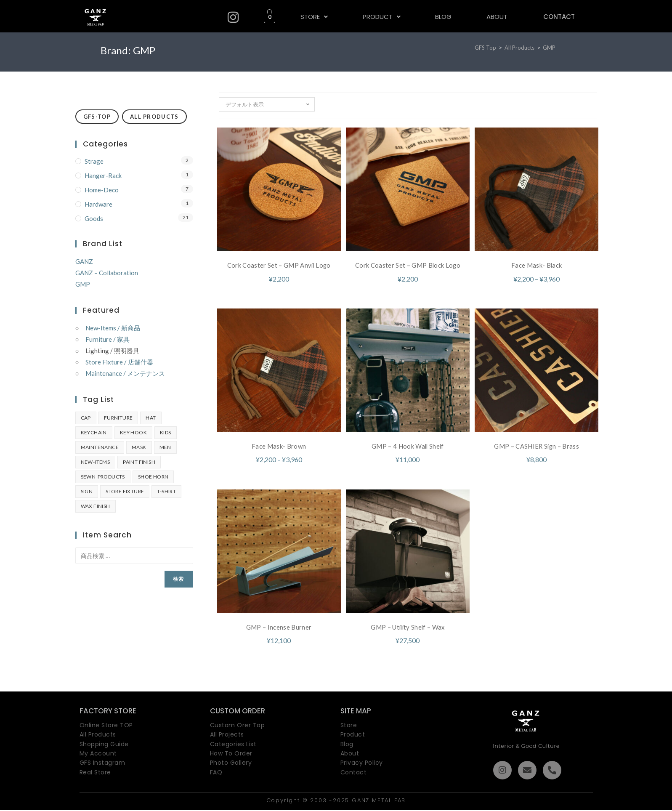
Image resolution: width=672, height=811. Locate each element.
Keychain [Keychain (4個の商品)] (94, 432)
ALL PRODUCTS (154, 117)
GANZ (84, 261)
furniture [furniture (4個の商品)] (118, 418)
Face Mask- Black (537, 265)
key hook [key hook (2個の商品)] (133, 432)
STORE (314, 17)
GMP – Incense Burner (279, 629)
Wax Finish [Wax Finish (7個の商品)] (96, 506)
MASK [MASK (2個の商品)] (139, 447)
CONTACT (558, 17)
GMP (549, 48)
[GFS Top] (485, 48)
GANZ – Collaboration (107, 273)
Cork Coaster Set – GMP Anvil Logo (279, 265)
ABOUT (495, 17)
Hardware (98, 204)
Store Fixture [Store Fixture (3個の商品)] (125, 491)
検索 (178, 579)
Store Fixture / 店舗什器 (119, 362)
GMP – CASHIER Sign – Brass (537, 447)
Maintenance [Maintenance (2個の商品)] (100, 447)
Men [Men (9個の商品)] (165, 447)
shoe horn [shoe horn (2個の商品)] (153, 477)
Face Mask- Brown (279, 447)
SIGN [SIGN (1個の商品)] (87, 491)
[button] (313, 17)
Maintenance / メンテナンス (125, 373)
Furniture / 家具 (108, 339)
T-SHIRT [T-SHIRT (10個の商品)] (166, 491)
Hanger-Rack (103, 175)
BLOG (442, 17)
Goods (94, 218)
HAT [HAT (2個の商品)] (151, 418)
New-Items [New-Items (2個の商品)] (96, 462)
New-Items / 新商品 (113, 328)
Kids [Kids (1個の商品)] (166, 432)
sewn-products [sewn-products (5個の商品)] (103, 477)
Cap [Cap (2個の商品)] (86, 418)
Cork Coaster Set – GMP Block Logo (408, 265)
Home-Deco (102, 190)
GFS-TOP (97, 117)
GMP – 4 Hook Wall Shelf (408, 447)
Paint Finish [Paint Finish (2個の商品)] (139, 462)
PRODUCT (380, 17)
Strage (94, 161)
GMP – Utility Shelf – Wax (408, 629)
